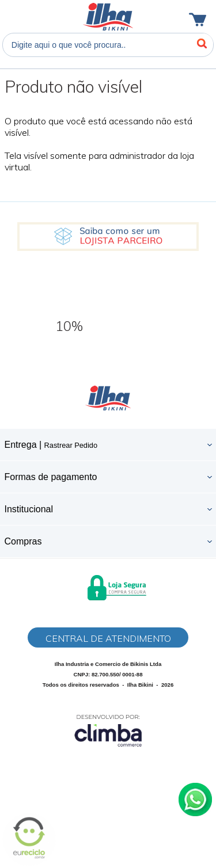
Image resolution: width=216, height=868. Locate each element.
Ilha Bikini (108, 17)
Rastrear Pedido (71, 445)
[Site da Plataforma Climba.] (108, 730)
